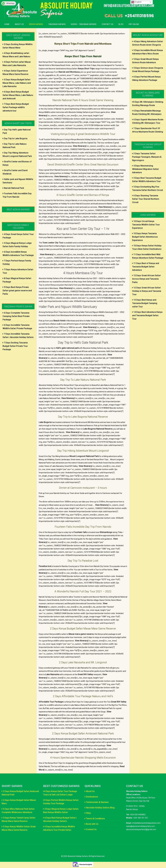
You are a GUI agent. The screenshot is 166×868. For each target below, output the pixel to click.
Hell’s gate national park (67, 348)
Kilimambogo (106, 532)
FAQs (88, 813)
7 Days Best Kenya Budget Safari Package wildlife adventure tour (16, 107)
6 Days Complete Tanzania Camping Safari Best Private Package (16, 316)
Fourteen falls (80, 532)
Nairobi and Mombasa (69, 72)
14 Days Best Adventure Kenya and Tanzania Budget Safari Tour (147, 315)
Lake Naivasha (52, 674)
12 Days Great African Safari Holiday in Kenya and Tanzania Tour (147, 291)
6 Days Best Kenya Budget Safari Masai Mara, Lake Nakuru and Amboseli (18, 95)
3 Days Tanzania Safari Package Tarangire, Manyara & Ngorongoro (147, 157)
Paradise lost (45, 566)
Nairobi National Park (13, 188)
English (136, 2)
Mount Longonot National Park (84, 456)
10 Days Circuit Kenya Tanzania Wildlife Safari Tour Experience (146, 225)
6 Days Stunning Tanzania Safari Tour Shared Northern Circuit (146, 199)
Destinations (91, 797)
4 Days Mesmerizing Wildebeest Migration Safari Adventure (145, 169)
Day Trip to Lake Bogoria (15, 138)
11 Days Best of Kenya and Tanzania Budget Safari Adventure (146, 267)
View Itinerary (79, 146)
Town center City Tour (53, 243)
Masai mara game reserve (81, 634)
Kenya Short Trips (86, 69)
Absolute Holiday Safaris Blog (100, 808)
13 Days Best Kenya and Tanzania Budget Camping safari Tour (145, 303)
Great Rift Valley (85, 674)
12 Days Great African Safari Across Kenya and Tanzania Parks (146, 279)
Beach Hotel (59, 321)
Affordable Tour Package (51, 702)
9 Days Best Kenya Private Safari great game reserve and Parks (17, 291)
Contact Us (91, 829)
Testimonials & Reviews (97, 802)
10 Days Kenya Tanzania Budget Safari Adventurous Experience (145, 237)
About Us (90, 791)
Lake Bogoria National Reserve (98, 429)
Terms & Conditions (95, 819)
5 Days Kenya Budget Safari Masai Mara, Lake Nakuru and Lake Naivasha (17, 83)
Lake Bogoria (45, 422)
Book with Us (92, 824)
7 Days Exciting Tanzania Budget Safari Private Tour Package (15, 346)
